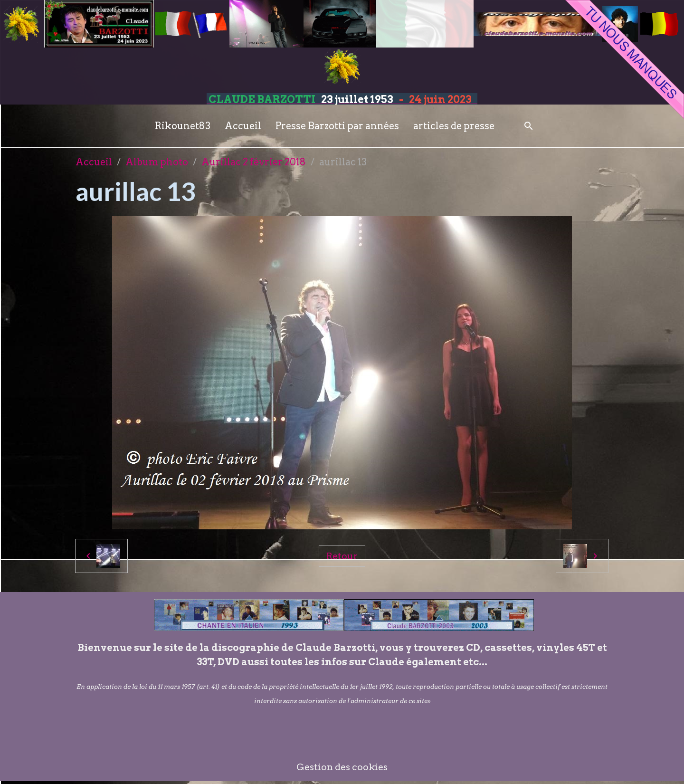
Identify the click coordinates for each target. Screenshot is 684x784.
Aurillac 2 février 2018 (254, 162)
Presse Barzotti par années (337, 126)
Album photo (157, 162)
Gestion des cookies (342, 767)
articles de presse (454, 126)
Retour (342, 556)
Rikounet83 (183, 126)
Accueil (243, 126)
